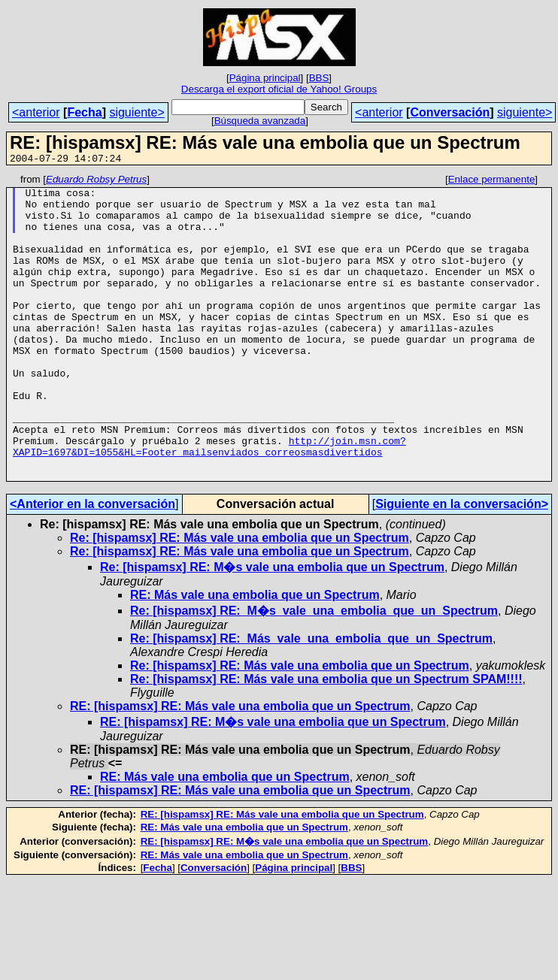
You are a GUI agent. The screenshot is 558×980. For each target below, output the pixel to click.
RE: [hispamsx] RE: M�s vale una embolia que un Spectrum (273, 783)
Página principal (265, 78)
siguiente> (136, 112)
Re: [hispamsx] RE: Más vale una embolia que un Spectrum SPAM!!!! (326, 740)
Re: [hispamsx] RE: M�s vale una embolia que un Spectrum (272, 628)
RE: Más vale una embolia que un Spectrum (255, 656)
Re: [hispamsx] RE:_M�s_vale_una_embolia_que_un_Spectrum (314, 671)
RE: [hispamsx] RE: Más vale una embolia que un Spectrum (240, 767)
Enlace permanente (492, 181)
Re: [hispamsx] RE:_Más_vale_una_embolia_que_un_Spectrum (311, 699)
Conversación (450, 112)
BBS (319, 78)
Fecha (84, 112)
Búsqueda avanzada (260, 121)
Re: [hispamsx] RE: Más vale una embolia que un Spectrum (240, 599)
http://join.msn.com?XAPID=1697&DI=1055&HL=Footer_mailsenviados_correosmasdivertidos (209, 501)
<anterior (36, 112)
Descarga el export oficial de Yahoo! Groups (279, 89)
